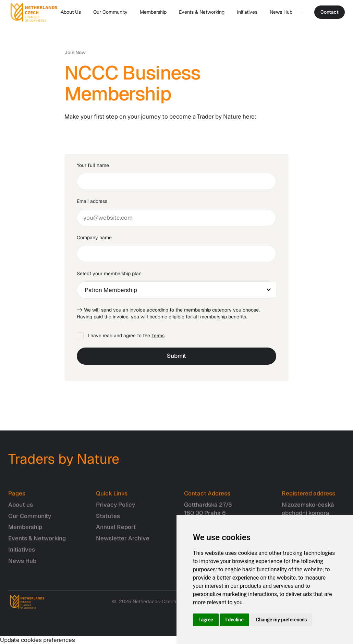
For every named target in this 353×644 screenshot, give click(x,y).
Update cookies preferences (38, 640)
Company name (94, 238)
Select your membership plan (109, 274)
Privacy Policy (115, 508)
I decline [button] (235, 620)
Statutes (108, 519)
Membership (153, 12)
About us (21, 508)
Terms (158, 336)
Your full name (93, 165)
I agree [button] (206, 620)
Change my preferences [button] (282, 620)
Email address (92, 201)
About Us (71, 12)
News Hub (281, 12)
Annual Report (116, 531)
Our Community (110, 12)
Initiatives (247, 12)
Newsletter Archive (123, 542)
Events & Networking (202, 12)
